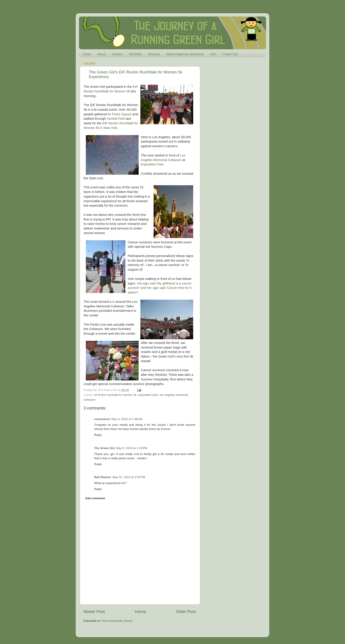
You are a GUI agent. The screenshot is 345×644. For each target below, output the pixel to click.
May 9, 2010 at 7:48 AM (127, 419)
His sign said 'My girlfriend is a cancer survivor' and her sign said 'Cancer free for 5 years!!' (160, 288)
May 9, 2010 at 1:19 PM (132, 448)
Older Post (186, 612)
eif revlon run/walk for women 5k (115, 395)
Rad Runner (103, 477)
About (102, 54)
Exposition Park (152, 164)
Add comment (95, 498)
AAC (213, 54)
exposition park (148, 395)
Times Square (122, 114)
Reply (98, 435)
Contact (117, 54)
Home (87, 54)
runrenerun (102, 419)
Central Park (116, 119)
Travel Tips (230, 54)
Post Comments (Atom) (117, 621)
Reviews (154, 54)
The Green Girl (105, 448)
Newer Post (94, 612)
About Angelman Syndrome (185, 54)
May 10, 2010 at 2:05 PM (129, 477)
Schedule (135, 54)
